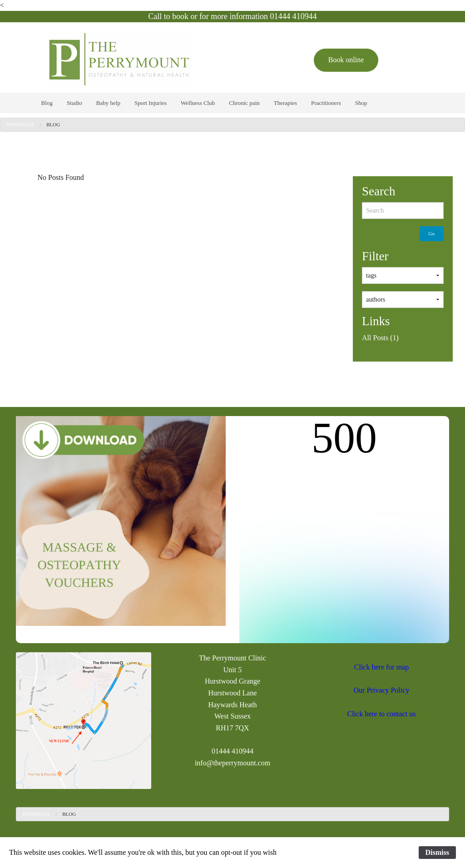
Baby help (108, 103)
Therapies (285, 103)
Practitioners (326, 103)
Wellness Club (198, 103)
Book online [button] (346, 60)
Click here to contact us (381, 714)
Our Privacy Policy (382, 690)
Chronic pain (244, 103)
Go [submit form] (432, 233)
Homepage (20, 124)
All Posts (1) (380, 338)
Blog (47, 103)
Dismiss (437, 852)
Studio (74, 103)
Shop (361, 103)
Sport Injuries (151, 103)
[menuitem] (47, 103)
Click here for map (381, 667)
